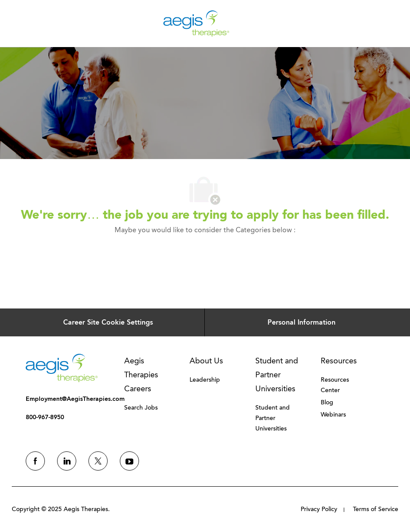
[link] (62, 368)
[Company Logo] (196, 23)
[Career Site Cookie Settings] (108, 322)
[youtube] (129, 461)
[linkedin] (67, 461)
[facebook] (35, 461)
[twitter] (98, 461)
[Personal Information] (302, 322)
